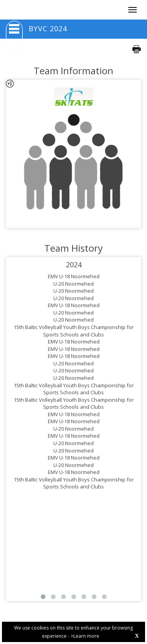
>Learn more (85, 636)
